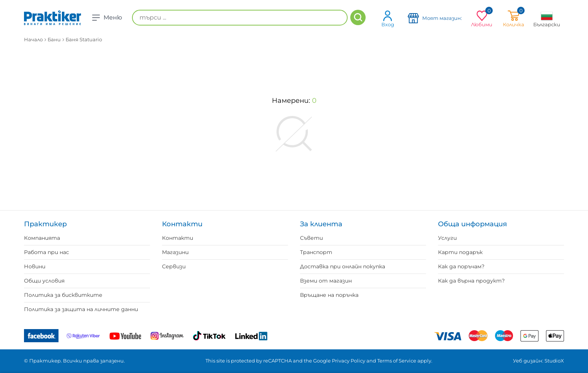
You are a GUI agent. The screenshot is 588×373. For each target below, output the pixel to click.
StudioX (554, 361)
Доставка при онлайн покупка (343, 266)
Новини (35, 266)
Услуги (447, 238)
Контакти (178, 238)
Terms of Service (397, 361)
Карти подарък (460, 252)
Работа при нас (46, 252)
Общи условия (44, 281)
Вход (388, 19)
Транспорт (316, 252)
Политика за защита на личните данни (81, 309)
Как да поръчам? (461, 266)
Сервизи (174, 266)
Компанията (42, 238)
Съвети (311, 238)
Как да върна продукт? (471, 281)
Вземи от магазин (326, 281)
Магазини (175, 252)
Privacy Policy (349, 361)
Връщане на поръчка (329, 295)
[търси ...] (240, 18)
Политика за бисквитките (63, 295)
